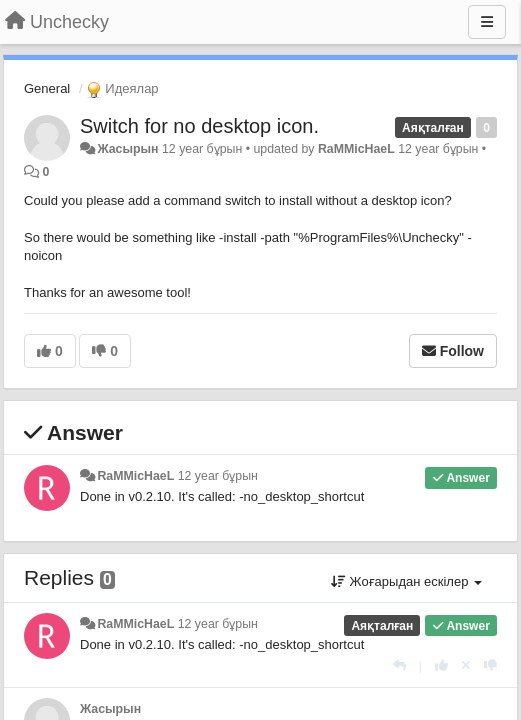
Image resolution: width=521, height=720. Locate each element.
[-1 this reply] (490, 665)
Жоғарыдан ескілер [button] (406, 581)
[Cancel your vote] (466, 665)
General (47, 88)
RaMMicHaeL (356, 149)
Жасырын (127, 149)
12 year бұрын (218, 476)
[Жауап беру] (399, 665)
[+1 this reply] (441, 665)
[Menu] (487, 22)
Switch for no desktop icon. (199, 126)
